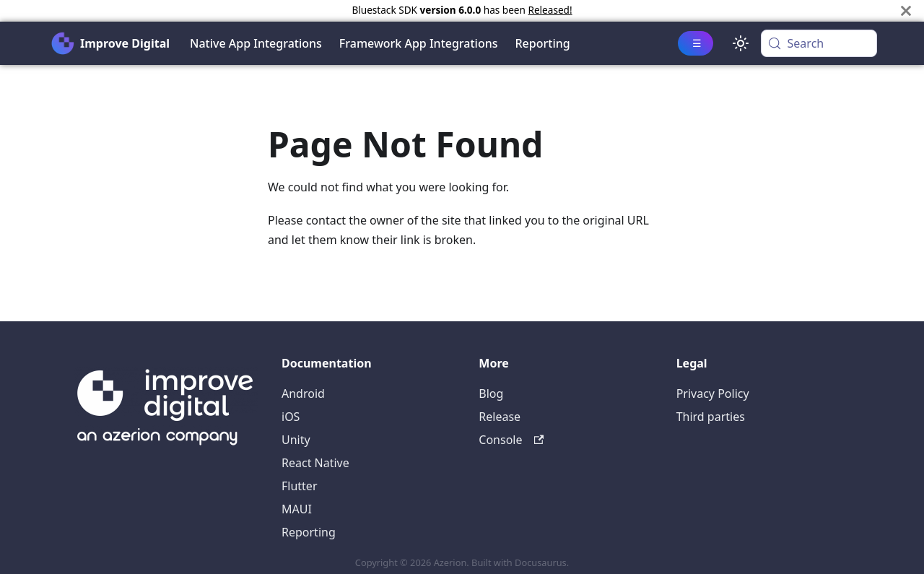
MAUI (297, 509)
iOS (291, 417)
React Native (315, 463)
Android (303, 393)
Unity (296, 440)
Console (511, 440)
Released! (550, 10)
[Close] (906, 10)
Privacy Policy (713, 393)
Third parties (711, 417)
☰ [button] (697, 43)
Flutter (300, 486)
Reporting (543, 43)
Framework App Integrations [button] (419, 43)
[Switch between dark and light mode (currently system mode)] (741, 43)
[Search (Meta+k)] (819, 43)
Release (500, 417)
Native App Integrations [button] (256, 43)
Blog (491, 393)
